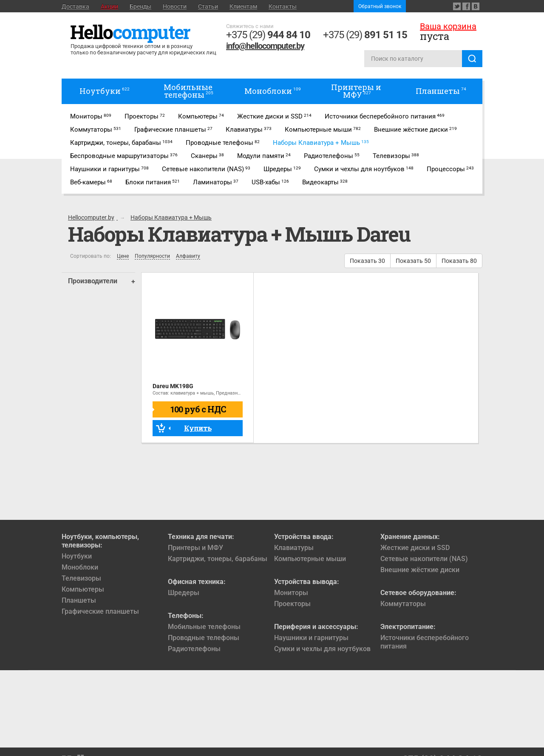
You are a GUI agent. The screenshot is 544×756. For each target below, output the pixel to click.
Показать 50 (413, 261)
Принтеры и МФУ (195, 548)
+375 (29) (268, 35)
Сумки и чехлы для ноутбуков (322, 649)
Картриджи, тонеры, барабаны (218, 559)
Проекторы (292, 604)
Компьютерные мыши (310, 559)
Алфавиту (188, 256)
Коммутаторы (403, 604)
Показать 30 (367, 261)
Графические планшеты (100, 611)
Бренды (140, 6)
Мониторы (291, 593)
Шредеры (184, 593)
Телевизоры (81, 578)
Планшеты (79, 600)
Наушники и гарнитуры (311, 638)
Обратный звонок (380, 6)
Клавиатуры (294, 548)
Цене (123, 256)
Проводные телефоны (204, 638)
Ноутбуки (77, 556)
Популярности (152, 256)
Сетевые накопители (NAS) (424, 559)
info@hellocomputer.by (265, 46)
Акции (109, 6)
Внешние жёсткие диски (420, 570)
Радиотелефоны (194, 649)
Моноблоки (80, 567)
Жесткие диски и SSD (415, 548)
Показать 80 (459, 261)
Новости (175, 6)
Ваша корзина (448, 26)
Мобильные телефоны (204, 627)
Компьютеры (83, 589)
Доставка (75, 6)
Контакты (283, 6)
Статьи (208, 6)
